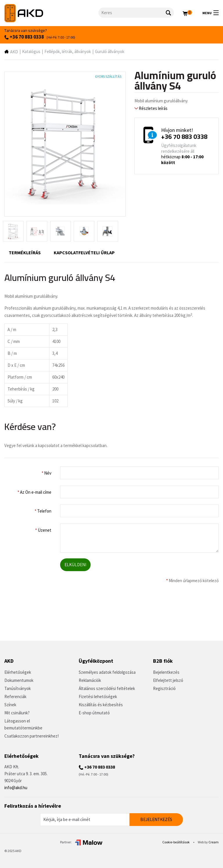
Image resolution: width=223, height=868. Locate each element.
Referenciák (15, 697)
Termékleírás (25, 253)
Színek (10, 705)
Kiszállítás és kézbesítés (101, 705)
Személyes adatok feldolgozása (107, 672)
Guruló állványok (110, 51)
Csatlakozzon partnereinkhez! (32, 736)
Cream (214, 842)
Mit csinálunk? (17, 713)
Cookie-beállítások (176, 842)
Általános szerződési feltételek (107, 688)
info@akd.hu (16, 788)
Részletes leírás (151, 108)
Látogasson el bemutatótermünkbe (23, 724)
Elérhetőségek (18, 672)
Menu (211, 13)
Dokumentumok (19, 680)
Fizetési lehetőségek (98, 697)
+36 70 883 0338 (24, 37)
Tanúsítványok (18, 688)
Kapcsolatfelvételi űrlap (84, 253)
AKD (14, 52)
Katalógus (31, 51)
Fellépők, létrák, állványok (68, 51)
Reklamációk (90, 680)
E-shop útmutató (94, 713)
